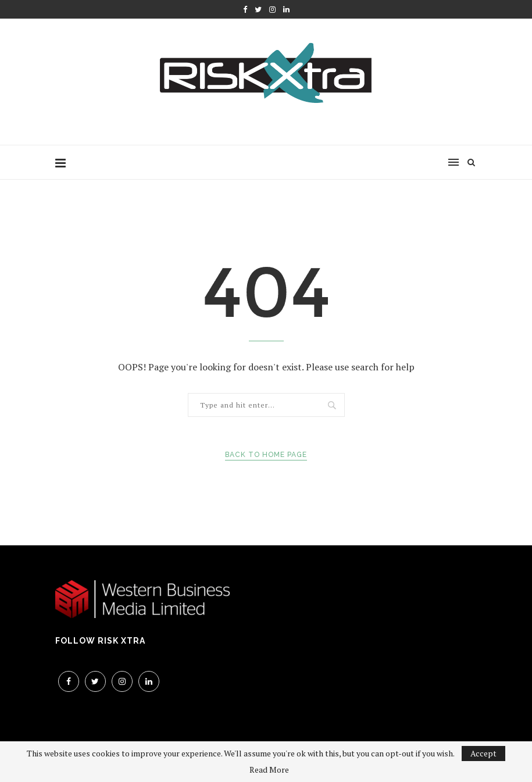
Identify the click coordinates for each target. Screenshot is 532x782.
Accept (483, 753)
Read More (269, 770)
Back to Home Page (266, 455)
